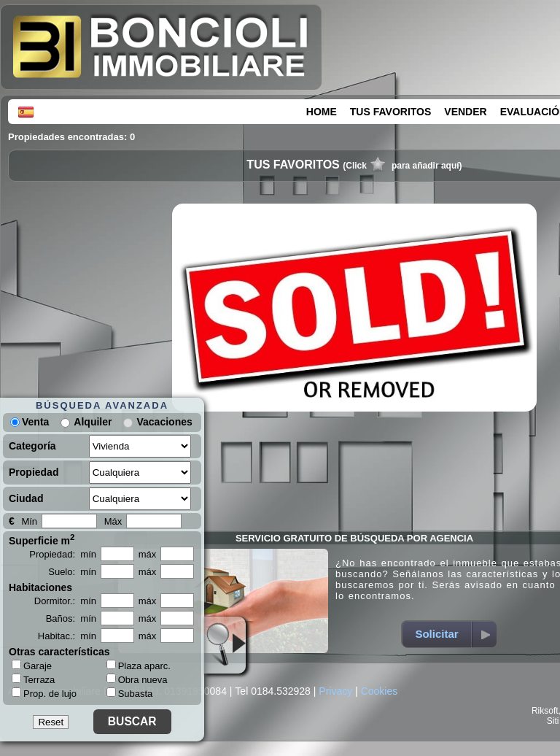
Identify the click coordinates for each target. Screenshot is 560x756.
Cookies (380, 691)
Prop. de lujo (44, 693)
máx (148, 554)
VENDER (465, 112)
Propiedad (34, 472)
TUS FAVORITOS (391, 112)
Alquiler (93, 422)
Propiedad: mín (63, 554)
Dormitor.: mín (65, 601)
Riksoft (545, 711)
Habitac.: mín (67, 636)
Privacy (335, 691)
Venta (30, 422)
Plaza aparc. (139, 666)
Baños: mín (71, 618)
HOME (322, 112)
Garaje (32, 666)
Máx (113, 521)
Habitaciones (40, 587)
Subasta (130, 694)
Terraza (33, 679)
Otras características (59, 652)
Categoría (32, 446)
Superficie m (42, 539)
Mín (29, 521)
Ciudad (26, 498)
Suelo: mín (72, 572)
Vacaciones (164, 422)
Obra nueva (137, 680)
